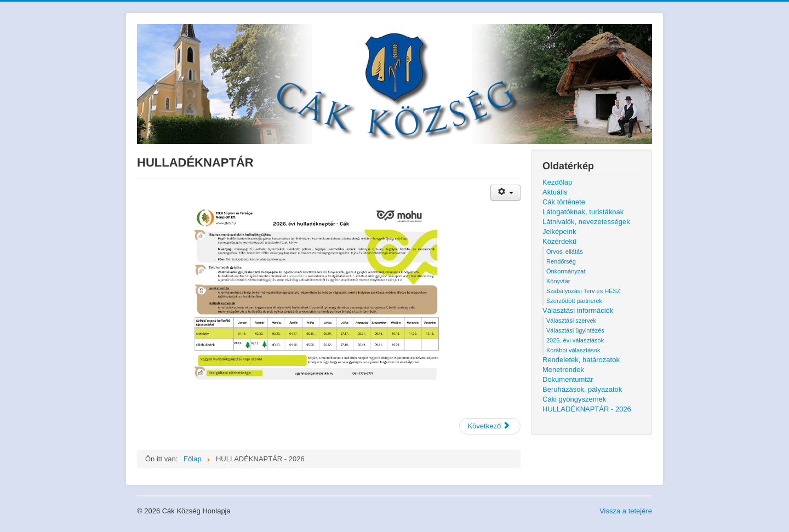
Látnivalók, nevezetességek (586, 222)
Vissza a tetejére (626, 511)
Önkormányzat (566, 271)
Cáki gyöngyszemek (574, 399)
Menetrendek (563, 370)
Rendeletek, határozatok (581, 360)
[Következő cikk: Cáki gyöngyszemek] (490, 426)
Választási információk (578, 310)
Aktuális (555, 192)
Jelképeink (559, 231)
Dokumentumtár (568, 379)
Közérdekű (559, 241)
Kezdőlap (557, 182)
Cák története (564, 202)
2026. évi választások (575, 340)
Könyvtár (558, 281)
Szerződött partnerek (574, 301)
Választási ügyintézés (575, 330)
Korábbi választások (573, 350)
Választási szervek (571, 321)
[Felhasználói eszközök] (505, 193)
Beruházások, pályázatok (582, 389)
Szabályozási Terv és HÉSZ (584, 291)
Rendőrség (561, 261)
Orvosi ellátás (565, 251)
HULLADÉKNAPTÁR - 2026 (587, 409)
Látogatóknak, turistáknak (583, 212)
